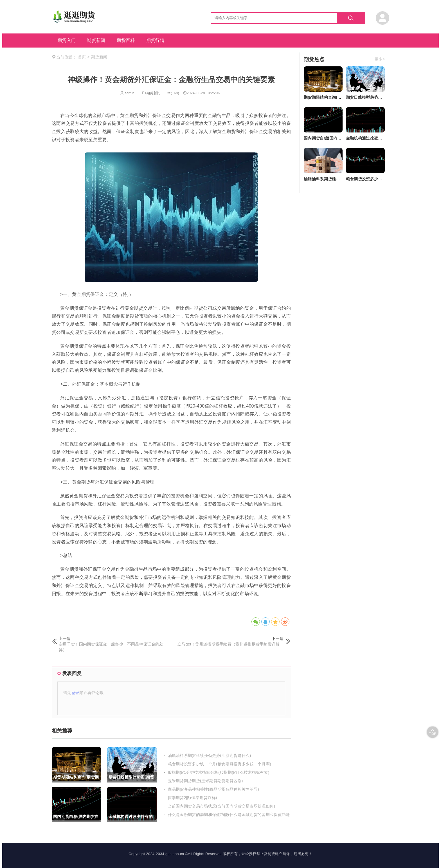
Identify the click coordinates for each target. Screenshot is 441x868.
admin (127, 93)
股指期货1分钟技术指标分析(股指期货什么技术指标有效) (219, 772)
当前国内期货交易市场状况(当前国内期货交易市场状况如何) (222, 806)
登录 (76, 693)
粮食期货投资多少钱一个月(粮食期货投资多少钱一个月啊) (220, 764)
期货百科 (126, 40)
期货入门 (67, 40)
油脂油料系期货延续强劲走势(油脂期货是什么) (210, 755)
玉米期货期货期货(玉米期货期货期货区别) (205, 781)
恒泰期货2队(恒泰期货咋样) (193, 798)
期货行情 (155, 40)
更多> (380, 59)
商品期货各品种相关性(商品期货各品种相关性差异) (214, 789)
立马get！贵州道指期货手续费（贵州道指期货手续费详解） (231, 644)
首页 (82, 57)
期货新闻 (96, 40)
